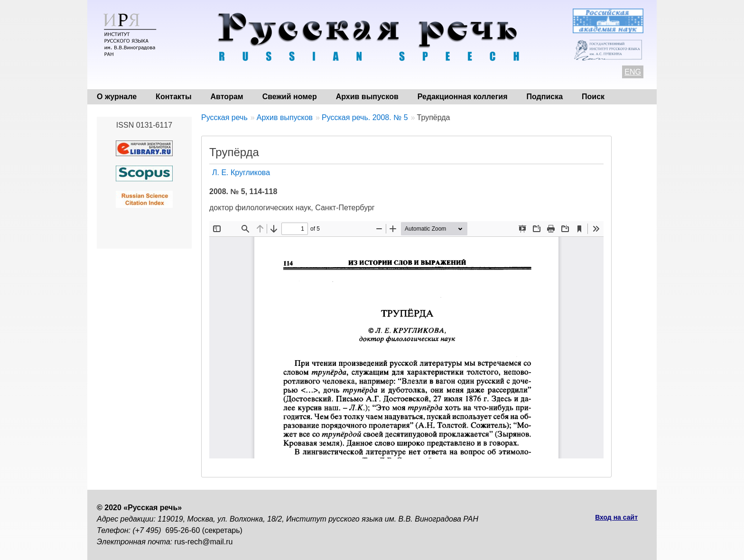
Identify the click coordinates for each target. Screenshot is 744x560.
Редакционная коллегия (463, 97)
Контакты (173, 97)
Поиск (593, 97)
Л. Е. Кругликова (241, 173)
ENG (633, 72)
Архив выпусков (367, 97)
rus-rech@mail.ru (204, 542)
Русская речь (224, 117)
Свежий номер (290, 97)
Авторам (227, 97)
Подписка (545, 97)
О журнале (117, 97)
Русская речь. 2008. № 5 (365, 117)
